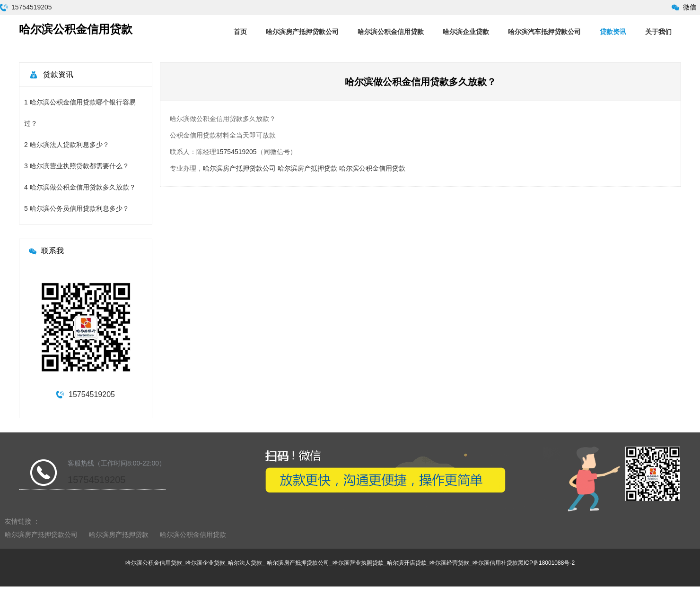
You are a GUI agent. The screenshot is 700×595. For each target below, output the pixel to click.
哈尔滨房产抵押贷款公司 (302, 32)
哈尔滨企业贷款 (466, 32)
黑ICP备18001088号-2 (546, 563)
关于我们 (658, 32)
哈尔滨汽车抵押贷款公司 (544, 32)
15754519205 (32, 7)
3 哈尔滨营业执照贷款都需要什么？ (77, 166)
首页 (240, 32)
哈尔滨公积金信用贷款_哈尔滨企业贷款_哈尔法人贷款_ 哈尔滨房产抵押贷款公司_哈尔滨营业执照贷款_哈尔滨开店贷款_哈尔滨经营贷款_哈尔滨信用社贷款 (322, 563)
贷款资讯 (613, 32)
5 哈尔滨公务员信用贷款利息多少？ (77, 208)
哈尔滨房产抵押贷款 (307, 168)
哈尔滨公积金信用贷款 (391, 32)
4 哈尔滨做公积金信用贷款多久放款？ (80, 187)
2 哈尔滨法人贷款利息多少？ (67, 145)
